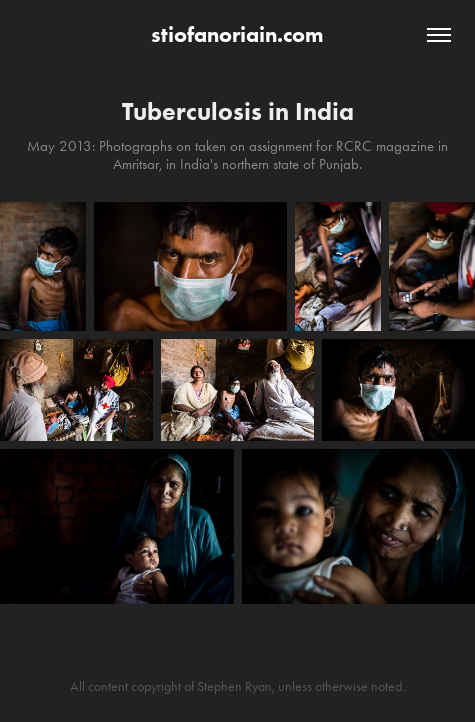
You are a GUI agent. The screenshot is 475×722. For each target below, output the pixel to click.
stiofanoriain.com (237, 34)
